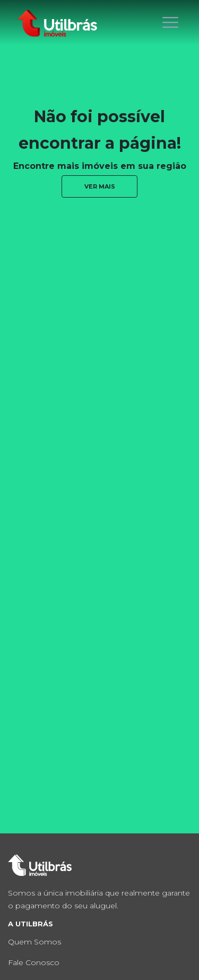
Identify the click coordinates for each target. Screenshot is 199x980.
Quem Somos (34, 942)
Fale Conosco (34, 962)
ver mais (100, 186)
